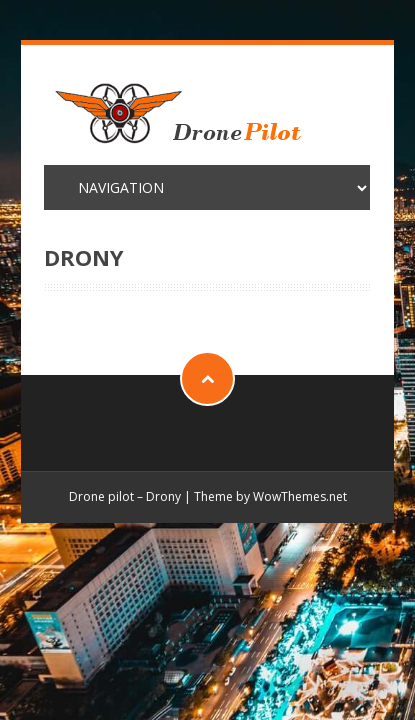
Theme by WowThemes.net (270, 496)
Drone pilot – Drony (125, 496)
